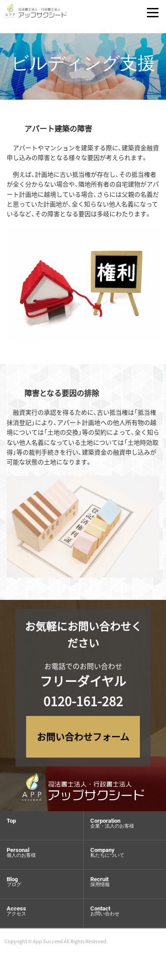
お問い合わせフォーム (83, 737)
